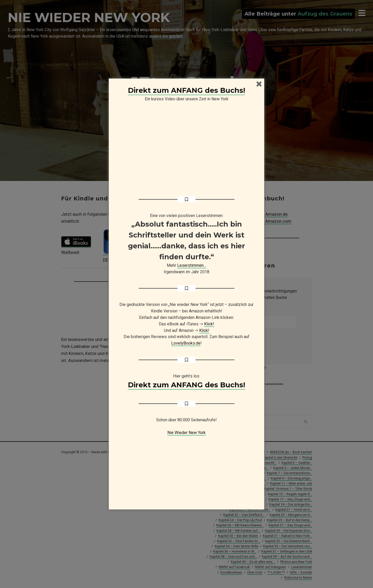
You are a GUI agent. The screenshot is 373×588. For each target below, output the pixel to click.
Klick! (209, 324)
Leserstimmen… (192, 265)
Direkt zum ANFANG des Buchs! (187, 90)
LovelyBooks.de (186, 343)
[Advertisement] (187, 468)
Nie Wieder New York (187, 433)
